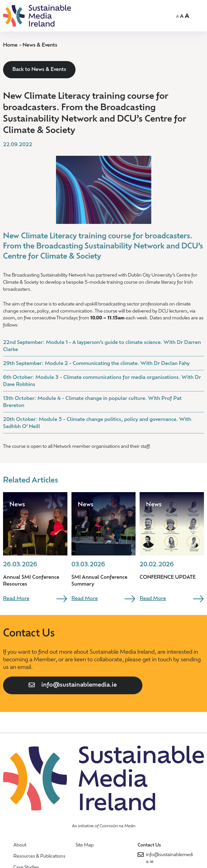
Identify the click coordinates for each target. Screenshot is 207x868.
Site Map (85, 845)
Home (10, 45)
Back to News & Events (39, 70)
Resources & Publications (39, 856)
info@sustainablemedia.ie (79, 685)
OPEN (200, 15)
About (20, 845)
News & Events (40, 45)
